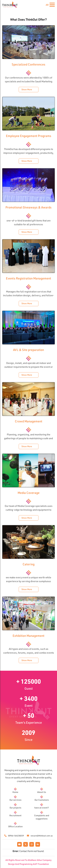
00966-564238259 (14, 836)
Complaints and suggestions (42, 817)
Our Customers (42, 800)
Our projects (15, 808)
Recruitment (15, 815)
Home (15, 792)
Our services (15, 800)
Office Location (15, 826)
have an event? (42, 808)
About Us (42, 792)
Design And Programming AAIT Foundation (28, 864)
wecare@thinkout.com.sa (40, 836)
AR (47, 5)
